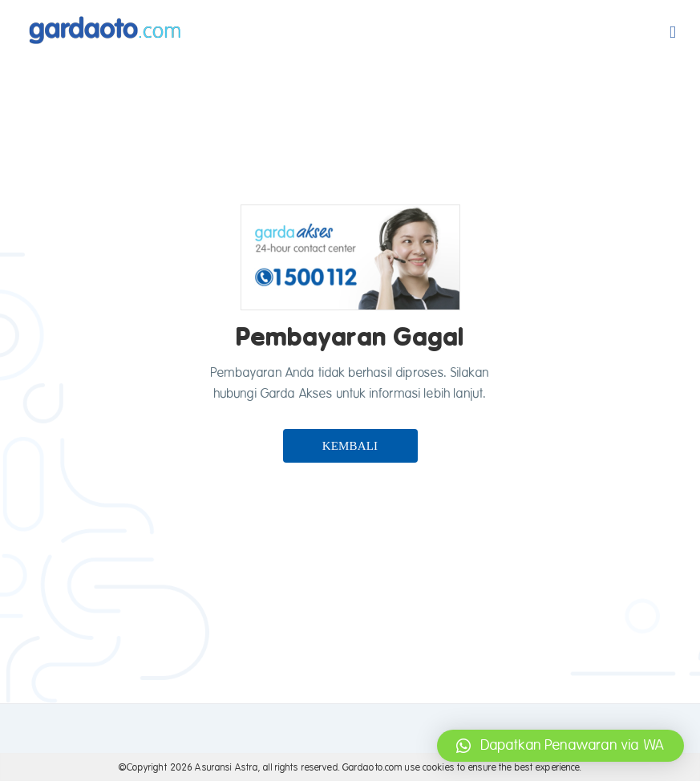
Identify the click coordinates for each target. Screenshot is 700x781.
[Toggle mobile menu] (673, 32)
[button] (560, 746)
